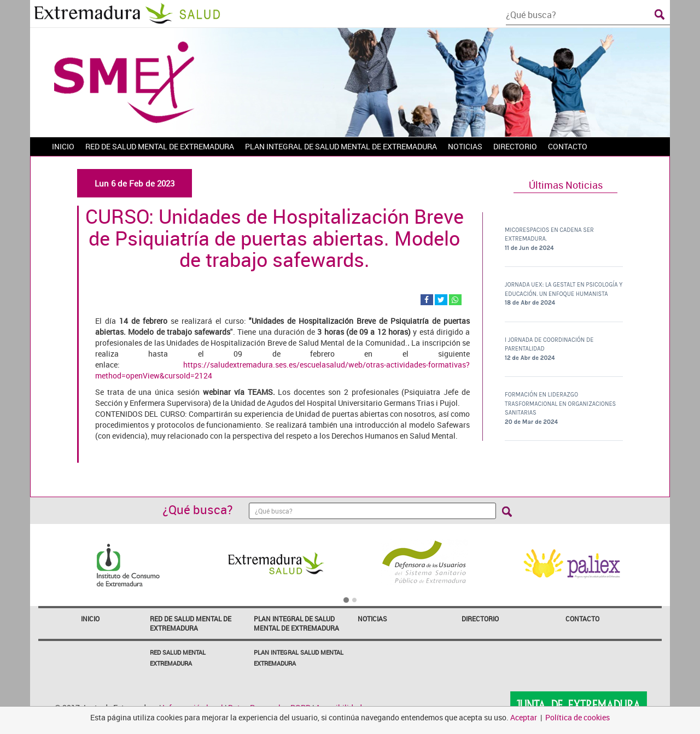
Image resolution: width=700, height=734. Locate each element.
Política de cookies (577, 717)
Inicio (90, 619)
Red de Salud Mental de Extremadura (191, 623)
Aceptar (524, 717)
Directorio (480, 619)
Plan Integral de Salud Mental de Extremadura (296, 623)
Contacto (582, 619)
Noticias (372, 619)
